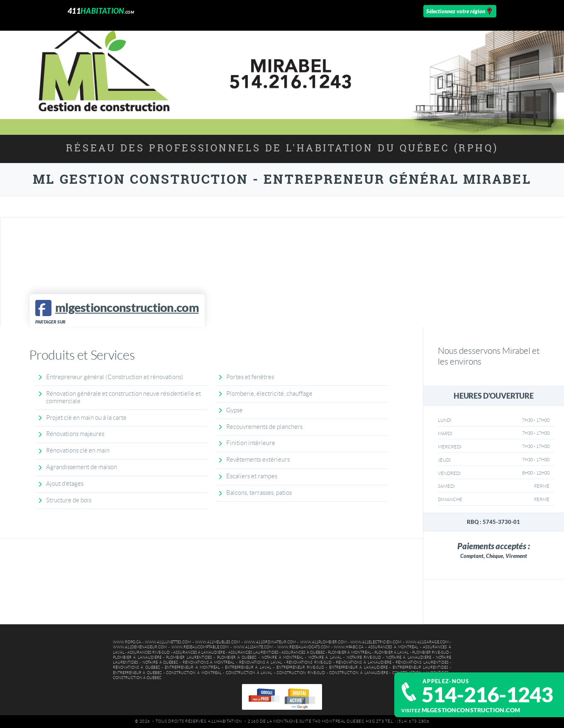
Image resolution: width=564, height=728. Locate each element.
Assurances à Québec (303, 653)
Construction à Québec (137, 678)
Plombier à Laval (392, 653)
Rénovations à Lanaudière (363, 662)
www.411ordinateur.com (270, 642)
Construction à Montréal (194, 673)
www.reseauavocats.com (303, 647)
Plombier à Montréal (349, 653)
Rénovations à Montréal (209, 662)
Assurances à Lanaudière (199, 653)
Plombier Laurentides (189, 657)
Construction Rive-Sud (301, 673)
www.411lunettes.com (168, 642)
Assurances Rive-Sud (149, 653)
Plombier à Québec (237, 657)
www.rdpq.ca (127, 642)
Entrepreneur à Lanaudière (358, 667)
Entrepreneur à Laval (248, 667)
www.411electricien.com (376, 642)
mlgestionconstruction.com (471, 710)
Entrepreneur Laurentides (420, 667)
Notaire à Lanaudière (409, 657)
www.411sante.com (253, 647)
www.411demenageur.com (140, 647)
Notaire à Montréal (282, 657)
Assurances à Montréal (393, 647)
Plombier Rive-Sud (431, 653)
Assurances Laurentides (253, 653)
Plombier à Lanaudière (137, 657)
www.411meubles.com (217, 642)
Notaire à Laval (325, 657)
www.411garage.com (427, 642)
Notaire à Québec (160, 662)
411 (101, 11)
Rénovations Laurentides (422, 662)
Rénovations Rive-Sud (309, 662)
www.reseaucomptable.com (200, 647)
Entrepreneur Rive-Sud (300, 667)
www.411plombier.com (323, 642)
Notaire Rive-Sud (364, 657)
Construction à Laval (249, 673)
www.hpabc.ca (349, 647)
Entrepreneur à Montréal (192, 667)
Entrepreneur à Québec (137, 673)
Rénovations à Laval (261, 662)
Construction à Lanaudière (358, 673)
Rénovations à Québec (137, 667)
